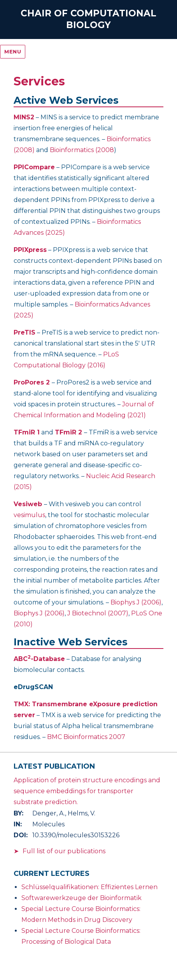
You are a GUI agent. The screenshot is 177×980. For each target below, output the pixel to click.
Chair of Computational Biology (88, 19)
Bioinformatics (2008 (82, 150)
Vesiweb (28, 504)
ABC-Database (39, 659)
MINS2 (24, 117)
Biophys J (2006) (136, 602)
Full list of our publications (64, 851)
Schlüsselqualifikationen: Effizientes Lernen (89, 887)
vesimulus (29, 515)
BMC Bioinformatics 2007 (86, 737)
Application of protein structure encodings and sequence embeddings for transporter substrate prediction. (87, 791)
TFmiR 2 (68, 432)
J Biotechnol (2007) (98, 613)
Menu (13, 51)
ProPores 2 (32, 382)
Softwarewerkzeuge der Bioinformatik (81, 898)
